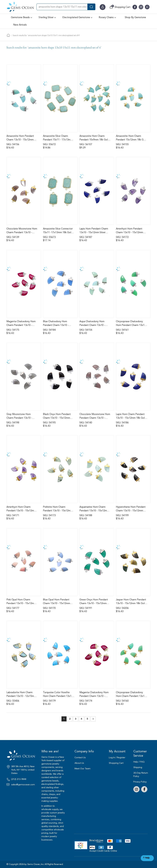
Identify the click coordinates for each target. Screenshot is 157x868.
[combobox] (66, 7)
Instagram (136, 789)
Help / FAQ (139, 762)
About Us (79, 763)
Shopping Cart (116, 763)
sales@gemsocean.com (23, 785)
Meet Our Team (82, 769)
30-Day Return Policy (141, 775)
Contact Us (80, 758)
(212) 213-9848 (19, 779)
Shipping (138, 767)
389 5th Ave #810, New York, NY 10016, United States (23, 770)
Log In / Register (117, 758)
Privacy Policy (140, 782)
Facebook (144, 789)
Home (8, 35)
